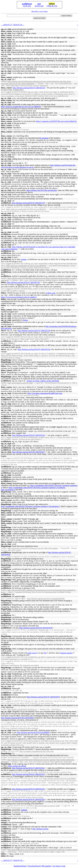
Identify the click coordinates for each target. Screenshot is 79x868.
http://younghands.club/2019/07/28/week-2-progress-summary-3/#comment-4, (30, 506)
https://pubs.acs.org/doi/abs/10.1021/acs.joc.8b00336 (21, 107)
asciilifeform (27, 4)
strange (24, 259)
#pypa (25, 320)
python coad (51, 293)
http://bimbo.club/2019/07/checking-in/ (22, 709)
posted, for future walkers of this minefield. (43, 381)
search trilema (67, 16)
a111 (3, 92)
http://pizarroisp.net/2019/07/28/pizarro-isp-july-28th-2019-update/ (33, 548)
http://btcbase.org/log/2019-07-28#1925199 (34, 331)
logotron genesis (66, 653)
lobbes (4, 282)
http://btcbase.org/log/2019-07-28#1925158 (23, 282)
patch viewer (32, 653)
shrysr (4, 331)
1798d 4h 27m (52, 6)
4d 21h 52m (39, 6)
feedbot (4, 81)
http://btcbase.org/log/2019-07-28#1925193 (34, 349)
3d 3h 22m (27, 6)
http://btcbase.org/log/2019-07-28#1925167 (29, 88)
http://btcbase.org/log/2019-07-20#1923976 (43, 697)
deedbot (4, 130)
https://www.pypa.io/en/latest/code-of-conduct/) (19, 297)
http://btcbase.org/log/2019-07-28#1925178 (28, 203)
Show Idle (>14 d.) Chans (39, 11)
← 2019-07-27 (7, 25)
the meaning (44, 138)
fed (45, 653)
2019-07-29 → (19, 25)
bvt (2, 199)
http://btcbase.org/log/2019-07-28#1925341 (28, 768)
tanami (4, 820)
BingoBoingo (6, 360)
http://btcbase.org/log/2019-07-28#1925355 (28, 774)
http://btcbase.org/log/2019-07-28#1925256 (28, 799)
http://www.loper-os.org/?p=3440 (20, 383)
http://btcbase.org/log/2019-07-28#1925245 (29, 435)
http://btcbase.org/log (40, 829)
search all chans (39, 18)
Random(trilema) (20, 866)
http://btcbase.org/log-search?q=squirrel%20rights (46, 598)
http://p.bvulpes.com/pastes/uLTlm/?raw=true (37, 751)
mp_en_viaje (6, 29)
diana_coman (6, 31)
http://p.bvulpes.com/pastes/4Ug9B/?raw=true (45, 393)
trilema (52, 4)
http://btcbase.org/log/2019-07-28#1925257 (29, 452)
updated (24, 810)
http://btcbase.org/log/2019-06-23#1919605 (17, 718)
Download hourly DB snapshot (40, 866)
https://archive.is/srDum (17, 766)
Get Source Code (59, 866)
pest (39, 4)
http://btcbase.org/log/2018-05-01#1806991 (33, 732)
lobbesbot (5, 395)
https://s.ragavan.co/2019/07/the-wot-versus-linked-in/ (56, 121)
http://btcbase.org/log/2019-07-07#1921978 (36, 628)
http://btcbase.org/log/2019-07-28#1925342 (28, 789)
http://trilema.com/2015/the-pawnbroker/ (42, 190)
